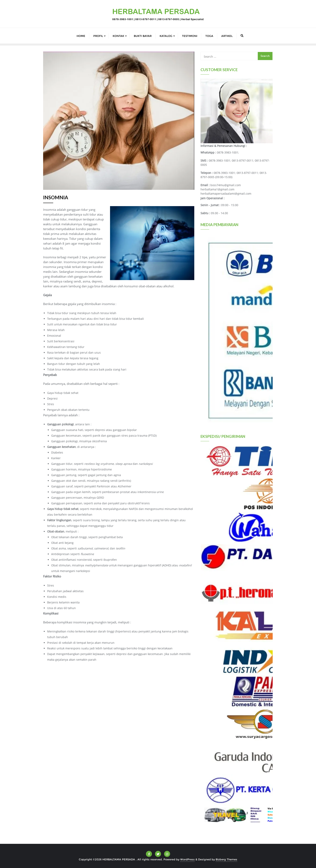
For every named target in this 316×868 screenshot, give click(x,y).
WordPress (187, 859)
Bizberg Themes (226, 859)
